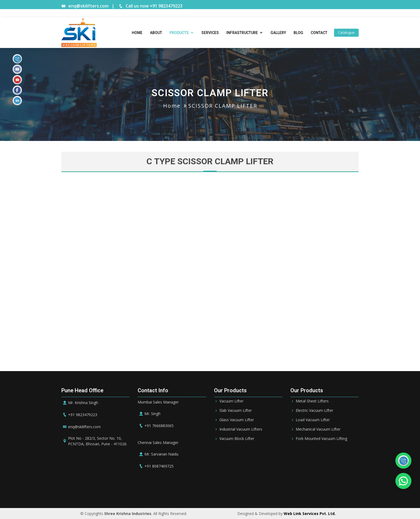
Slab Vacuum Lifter (236, 410)
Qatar (225, 492)
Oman (241, 492)
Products (179, 33)
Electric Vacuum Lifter (314, 410)
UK (296, 492)
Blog (298, 33)
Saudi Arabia (134, 492)
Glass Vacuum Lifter (237, 420)
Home (137, 33)
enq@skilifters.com (85, 6)
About (156, 33)
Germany (261, 492)
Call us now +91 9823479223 (151, 6)
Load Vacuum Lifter (313, 420)
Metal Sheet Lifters (312, 401)
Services (210, 33)
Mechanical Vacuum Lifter (318, 429)
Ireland (281, 492)
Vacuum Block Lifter (237, 439)
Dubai (208, 492)
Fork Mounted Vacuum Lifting (321, 439)
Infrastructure (242, 33)
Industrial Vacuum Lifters (241, 429)
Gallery (278, 33)
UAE (194, 492)
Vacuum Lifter (231, 401)
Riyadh (157, 492)
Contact (319, 33)
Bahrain (177, 492)
